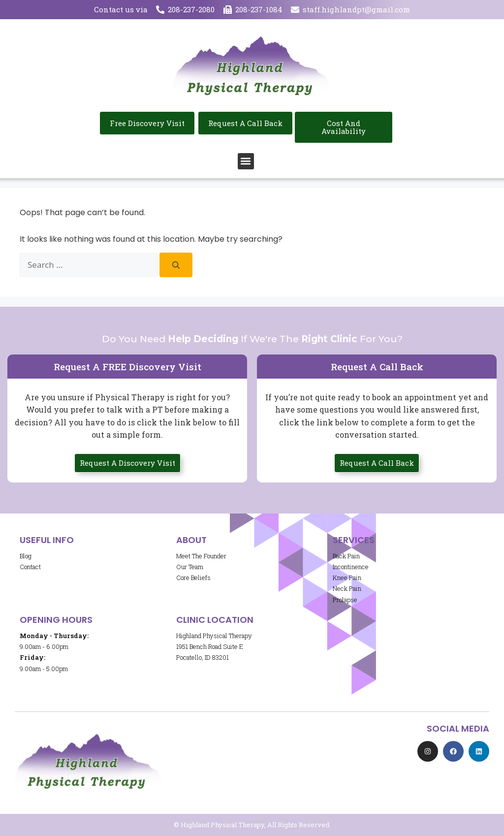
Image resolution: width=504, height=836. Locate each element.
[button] (246, 161)
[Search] (176, 265)
